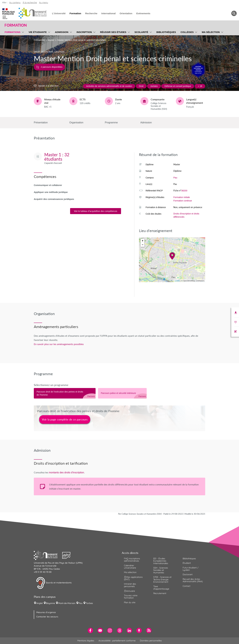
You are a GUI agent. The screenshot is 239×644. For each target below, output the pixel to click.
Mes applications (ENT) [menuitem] (133, 578)
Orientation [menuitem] (126, 13)
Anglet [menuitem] (40, 603)
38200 (184, 191)
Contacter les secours (47, 617)
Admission (146, 123)
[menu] (22, 32)
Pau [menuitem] (81, 603)
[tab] (65, 393)
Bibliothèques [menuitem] (166, 32)
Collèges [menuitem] (187, 32)
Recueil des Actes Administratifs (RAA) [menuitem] (193, 580)
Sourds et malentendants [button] (54, 583)
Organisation (76, 123)
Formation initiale (182, 197)
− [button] (143, 245)
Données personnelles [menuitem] (151, 641)
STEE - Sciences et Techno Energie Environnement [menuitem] (162, 579)
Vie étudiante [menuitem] (38, 32)
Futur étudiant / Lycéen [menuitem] (191, 569)
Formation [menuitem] (75, 13)
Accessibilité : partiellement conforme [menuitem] (117, 641)
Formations (39, 40)
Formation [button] (16, 25)
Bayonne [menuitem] (50, 603)
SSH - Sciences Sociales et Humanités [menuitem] (161, 570)
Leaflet (177, 281)
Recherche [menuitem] (91, 13)
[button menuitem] (234, 13)
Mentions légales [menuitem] (86, 641)
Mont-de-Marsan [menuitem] (67, 603)
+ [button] (143, 241)
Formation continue (183, 201)
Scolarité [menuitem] (141, 32)
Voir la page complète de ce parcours (65, 419)
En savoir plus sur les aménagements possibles (59, 344)
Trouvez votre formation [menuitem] (131, 597)
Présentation (41, 123)
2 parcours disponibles (49, 67)
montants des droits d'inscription (66, 472)
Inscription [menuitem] (84, 32)
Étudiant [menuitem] (187, 563)
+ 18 (200, 86)
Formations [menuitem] (13, 32)
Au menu (44, 2)
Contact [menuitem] (187, 586)
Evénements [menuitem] (143, 13)
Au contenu (15, 2)
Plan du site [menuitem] (130, 602)
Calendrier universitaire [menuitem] (130, 567)
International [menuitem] (108, 13)
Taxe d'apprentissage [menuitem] (161, 587)
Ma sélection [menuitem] (211, 32)
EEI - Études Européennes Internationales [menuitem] (161, 561)
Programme (111, 123)
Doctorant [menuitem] (188, 574)
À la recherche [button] (30, 2)
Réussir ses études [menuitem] (113, 32)
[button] (48, 555)
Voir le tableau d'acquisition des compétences (96, 211)
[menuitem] (90, 630)
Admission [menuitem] (62, 32)
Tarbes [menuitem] (89, 603)
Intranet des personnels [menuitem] (130, 585)
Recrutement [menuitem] (160, 593)
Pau (175, 178)
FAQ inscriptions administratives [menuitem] (132, 560)
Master (51, 40)
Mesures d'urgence (46, 612)
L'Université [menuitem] (59, 13)
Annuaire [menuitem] (129, 591)
